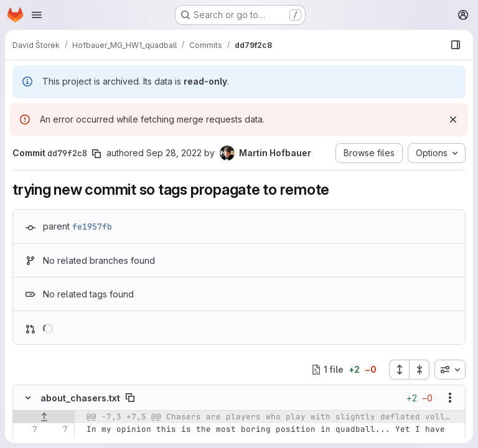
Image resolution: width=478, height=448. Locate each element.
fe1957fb (92, 226)
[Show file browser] (456, 45)
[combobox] (450, 370)
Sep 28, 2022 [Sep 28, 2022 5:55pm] (174, 153)
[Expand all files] (399, 370)
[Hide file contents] (28, 398)
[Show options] (450, 398)
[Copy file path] (130, 398)
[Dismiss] (453, 119)
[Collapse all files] (419, 370)
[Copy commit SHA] (96, 154)
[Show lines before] (44, 417)
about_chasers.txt (80, 398)
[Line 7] (27, 429)
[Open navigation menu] (37, 15)
